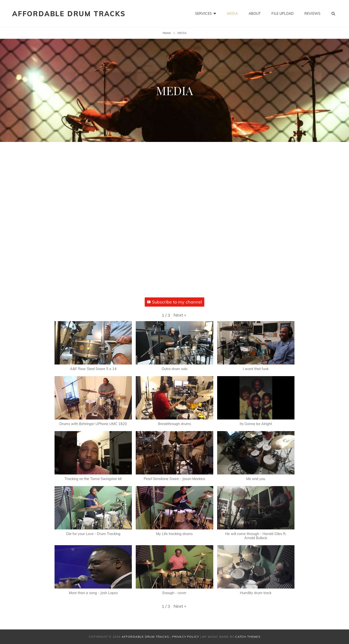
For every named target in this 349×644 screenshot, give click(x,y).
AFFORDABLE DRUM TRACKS (69, 14)
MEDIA (232, 14)
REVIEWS (312, 14)
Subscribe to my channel (174, 302)
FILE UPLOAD (282, 14)
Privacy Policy (186, 637)
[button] (180, 315)
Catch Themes (248, 637)
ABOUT (255, 14)
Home (167, 33)
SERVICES (203, 14)
